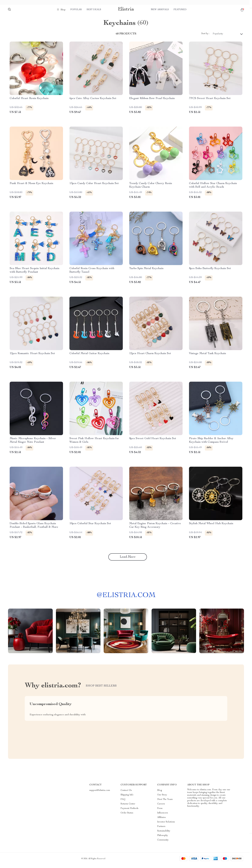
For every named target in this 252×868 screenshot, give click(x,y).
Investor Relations (166, 825)
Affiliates (161, 821)
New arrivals (160, 10)
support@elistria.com (100, 794)
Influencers (163, 816)
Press (160, 812)
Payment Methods (129, 812)
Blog (160, 794)
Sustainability (164, 834)
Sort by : (205, 37)
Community (163, 843)
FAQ (123, 803)
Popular (76, 10)
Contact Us (126, 794)
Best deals (94, 10)
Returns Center (128, 807)
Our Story (162, 798)
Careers (161, 807)
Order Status (127, 816)
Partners (161, 830)
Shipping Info (127, 798)
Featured (180, 10)
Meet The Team (165, 803)
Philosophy (163, 839)
